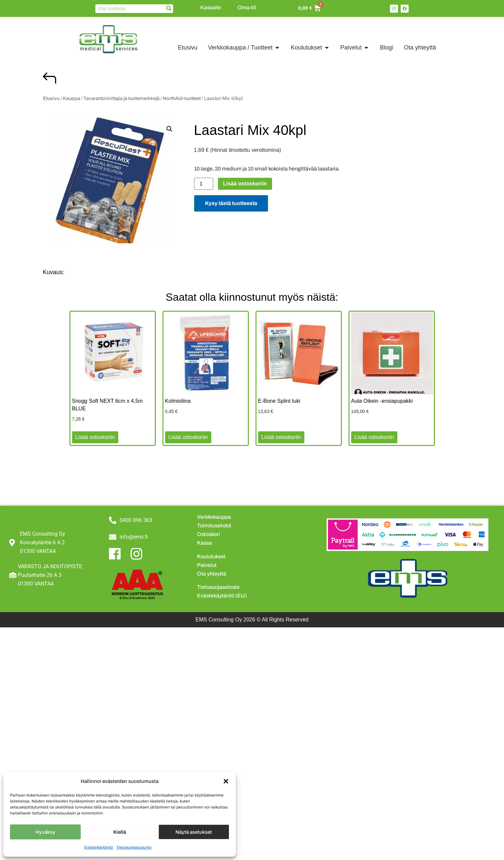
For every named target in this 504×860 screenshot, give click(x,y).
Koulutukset (211, 556)
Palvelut (207, 565)
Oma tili (247, 7)
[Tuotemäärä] (204, 184)
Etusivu (51, 98)
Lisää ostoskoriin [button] (95, 437)
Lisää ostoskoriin (245, 184)
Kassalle (211, 7)
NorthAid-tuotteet (182, 98)
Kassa (204, 543)
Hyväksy (45, 832)
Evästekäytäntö (99, 847)
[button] (226, 781)
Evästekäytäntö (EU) (222, 596)
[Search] (169, 9)
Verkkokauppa (214, 517)
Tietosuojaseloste (218, 587)
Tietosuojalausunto (134, 847)
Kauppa (71, 98)
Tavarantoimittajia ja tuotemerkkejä (121, 98)
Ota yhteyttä (212, 574)
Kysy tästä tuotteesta (231, 203)
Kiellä (120, 832)
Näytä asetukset (194, 832)
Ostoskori (208, 534)
